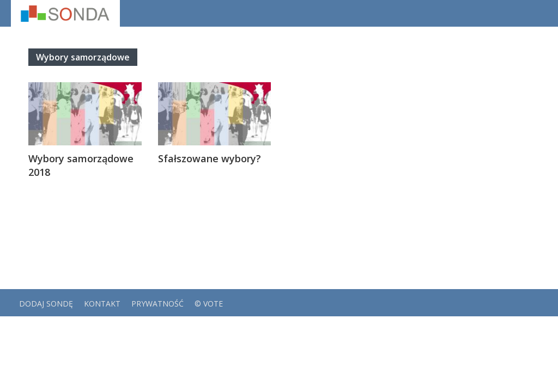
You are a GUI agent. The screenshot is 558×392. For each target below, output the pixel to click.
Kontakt (102, 304)
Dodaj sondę (46, 304)
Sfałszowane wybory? (210, 158)
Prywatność (157, 304)
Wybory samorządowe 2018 (81, 165)
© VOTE (209, 304)
